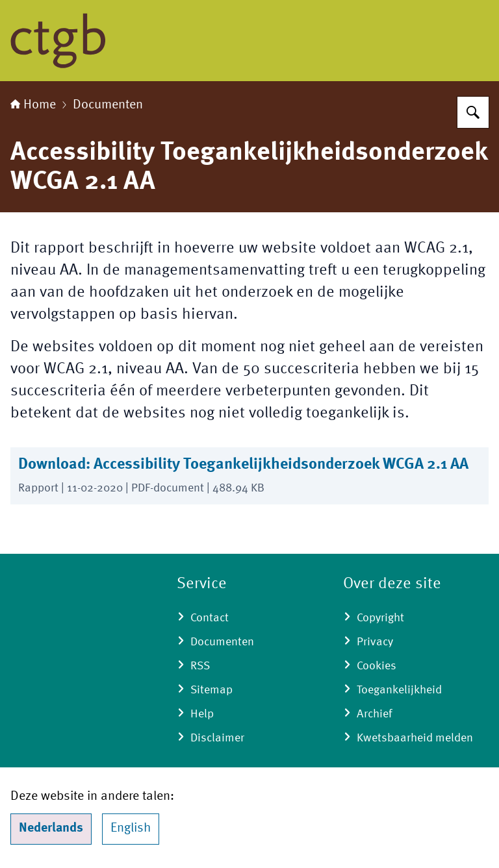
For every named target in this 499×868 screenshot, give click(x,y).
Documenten (108, 105)
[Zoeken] (473, 112)
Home (33, 105)
